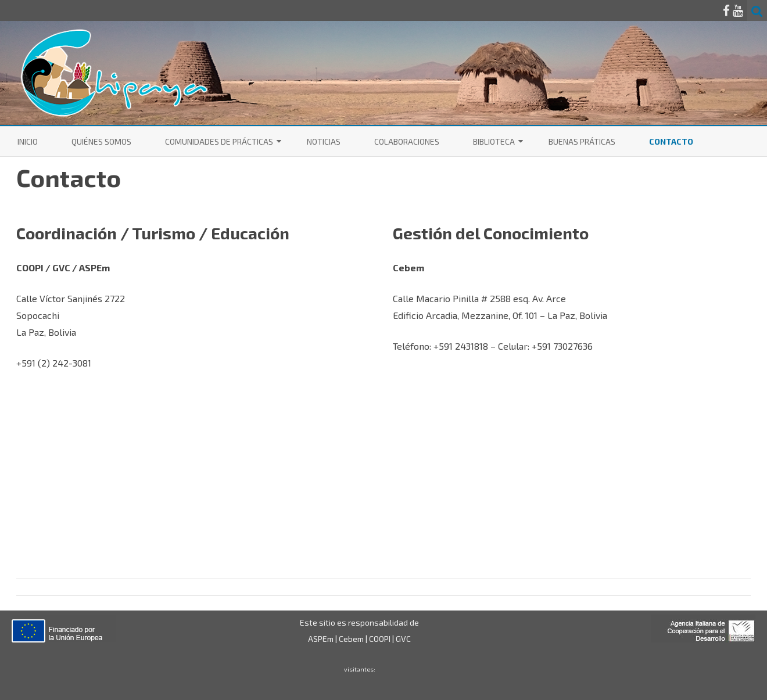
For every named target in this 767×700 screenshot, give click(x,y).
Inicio (28, 141)
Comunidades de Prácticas (219, 141)
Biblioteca (494, 141)
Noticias (324, 141)
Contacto (671, 141)
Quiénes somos (101, 141)
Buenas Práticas (582, 141)
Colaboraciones (407, 141)
